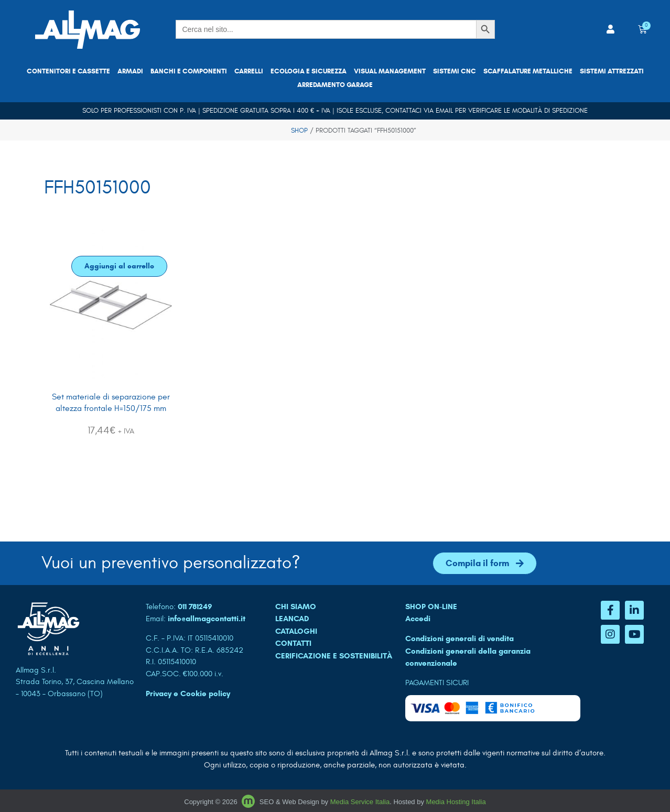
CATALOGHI (296, 631)
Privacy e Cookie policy (188, 694)
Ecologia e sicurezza (309, 71)
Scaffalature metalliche (528, 71)
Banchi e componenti (189, 71)
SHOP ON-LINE (431, 607)
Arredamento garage (335, 85)
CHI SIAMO (296, 607)
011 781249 (195, 607)
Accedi (418, 619)
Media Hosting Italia (456, 802)
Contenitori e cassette (68, 71)
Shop (299, 131)
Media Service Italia (360, 802)
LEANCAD (292, 619)
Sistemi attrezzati (612, 71)
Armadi (130, 71)
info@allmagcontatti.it (207, 619)
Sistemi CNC (455, 71)
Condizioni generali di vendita (460, 638)
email (444, 111)
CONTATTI (293, 643)
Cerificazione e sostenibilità (334, 656)
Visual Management (390, 71)
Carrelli (249, 71)
